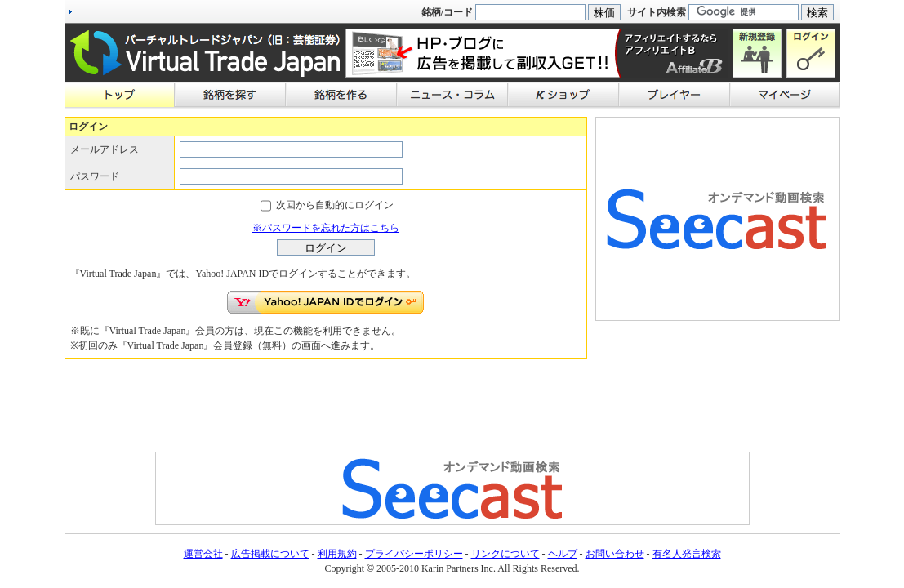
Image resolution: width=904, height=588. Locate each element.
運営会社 (203, 554)
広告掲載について (270, 554)
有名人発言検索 (687, 554)
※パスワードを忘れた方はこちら (326, 228)
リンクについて (505, 554)
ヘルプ (563, 554)
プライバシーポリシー (414, 554)
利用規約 (337, 554)
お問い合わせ (615, 554)
